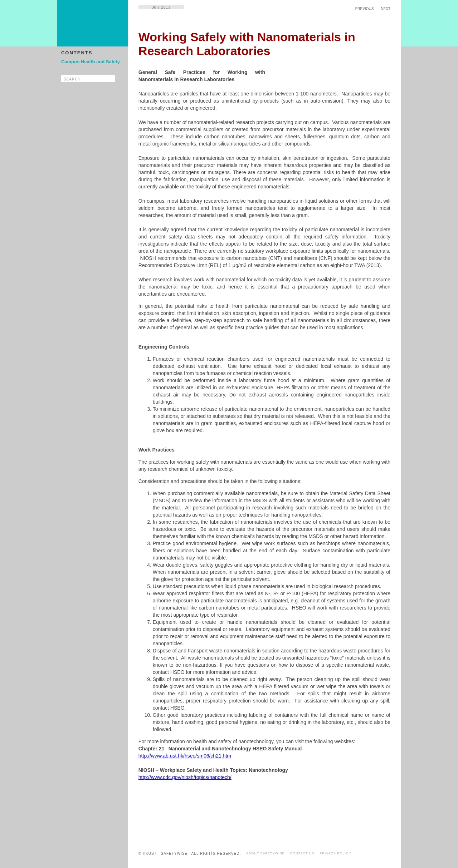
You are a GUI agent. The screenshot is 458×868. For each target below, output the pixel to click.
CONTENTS (77, 53)
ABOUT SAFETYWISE (265, 853)
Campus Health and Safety (91, 62)
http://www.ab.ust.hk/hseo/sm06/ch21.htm (185, 756)
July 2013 (161, 7)
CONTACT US (302, 853)
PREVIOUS (365, 9)
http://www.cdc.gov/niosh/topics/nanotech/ (185, 777)
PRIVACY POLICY (335, 853)
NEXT (386, 9)
